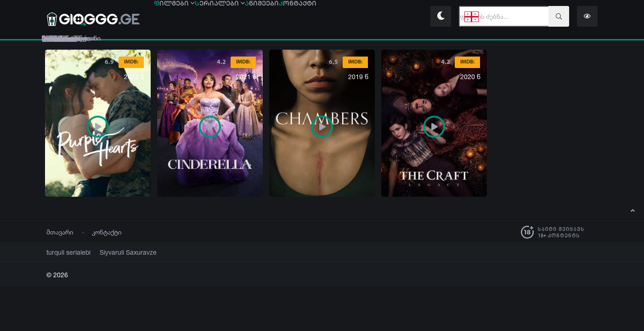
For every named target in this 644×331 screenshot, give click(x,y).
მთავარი (60, 232)
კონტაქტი (107, 232)
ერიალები (259, 17)
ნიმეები (327, 17)
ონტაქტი (389, 17)
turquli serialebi (65, 252)
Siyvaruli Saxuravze (117, 252)
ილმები (187, 17)
